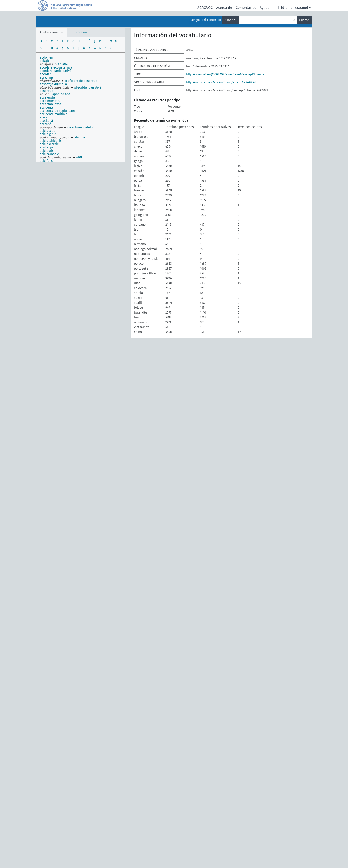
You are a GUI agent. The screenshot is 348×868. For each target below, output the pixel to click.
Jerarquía (81, 32)
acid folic (46, 161)
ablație (45, 61)
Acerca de (224, 8)
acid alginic (48, 134)
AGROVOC (205, 8)
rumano (230, 20)
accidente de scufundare (57, 111)
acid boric (47, 151)
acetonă (45, 124)
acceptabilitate (50, 104)
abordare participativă (56, 71)
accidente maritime (54, 114)
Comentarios (246, 8)
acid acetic (47, 131)
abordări (46, 74)
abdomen (46, 58)
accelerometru (50, 101)
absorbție (46, 91)
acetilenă (46, 121)
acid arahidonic (51, 141)
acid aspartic (49, 147)
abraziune (47, 78)
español (302, 8)
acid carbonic (49, 154)
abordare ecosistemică (56, 68)
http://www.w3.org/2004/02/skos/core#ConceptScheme (225, 74)
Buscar (304, 20)
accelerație (48, 98)
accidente (47, 108)
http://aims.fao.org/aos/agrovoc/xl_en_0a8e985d (221, 82)
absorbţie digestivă (53, 84)
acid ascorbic (49, 144)
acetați (45, 117)
